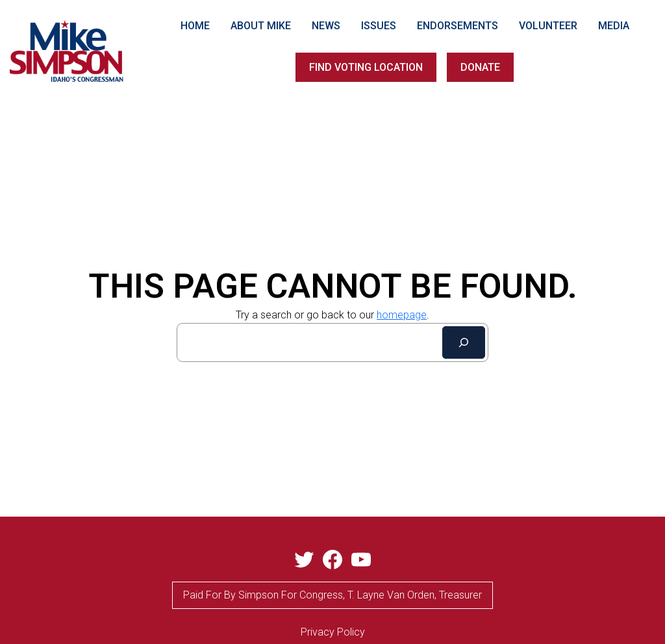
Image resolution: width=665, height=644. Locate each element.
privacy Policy (333, 632)
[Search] (464, 342)
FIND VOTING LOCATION (366, 67)
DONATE (480, 67)
